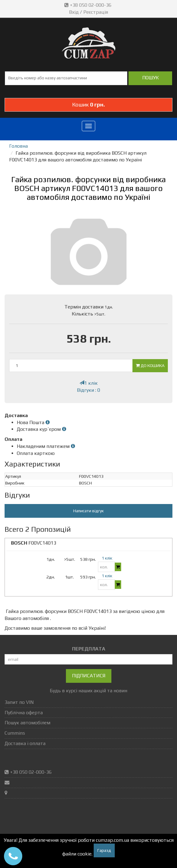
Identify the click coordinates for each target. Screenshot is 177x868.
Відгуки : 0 (88, 390)
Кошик (88, 104)
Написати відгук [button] (88, 511)
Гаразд (104, 850)
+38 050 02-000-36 (88, 5)
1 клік (88, 383)
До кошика (150, 366)
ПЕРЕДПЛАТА (89, 649)
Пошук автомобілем (27, 723)
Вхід (74, 12)
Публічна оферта (24, 713)
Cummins (15, 733)
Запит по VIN (19, 702)
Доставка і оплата (25, 743)
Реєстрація (96, 12)
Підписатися (89, 676)
